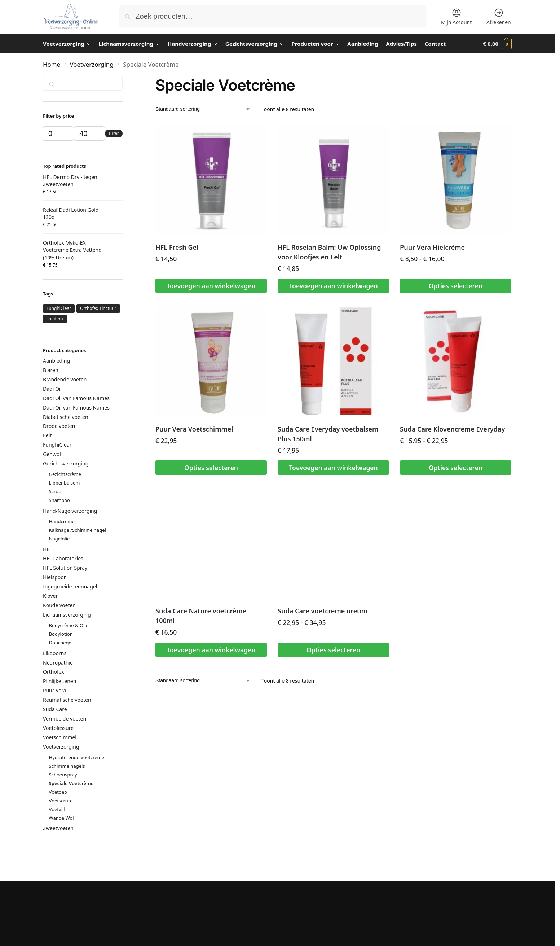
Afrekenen (499, 17)
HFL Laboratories (63, 558)
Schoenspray (63, 775)
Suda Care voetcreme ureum (323, 611)
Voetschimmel (60, 737)
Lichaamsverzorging (67, 615)
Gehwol (52, 454)
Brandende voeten (65, 379)
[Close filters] (125, 82)
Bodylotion (61, 634)
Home (52, 64)
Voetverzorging (92, 64)
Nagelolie (59, 539)
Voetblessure (58, 728)
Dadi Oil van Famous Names (76, 398)
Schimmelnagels (67, 766)
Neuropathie (58, 663)
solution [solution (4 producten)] (55, 319)
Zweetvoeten (58, 828)
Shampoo (59, 500)
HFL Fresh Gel (177, 247)
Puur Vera (55, 690)
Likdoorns (55, 653)
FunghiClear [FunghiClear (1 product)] (59, 308)
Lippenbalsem (65, 483)
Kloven (51, 596)
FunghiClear (57, 445)
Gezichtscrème (65, 474)
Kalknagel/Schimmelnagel (78, 530)
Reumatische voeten (67, 700)
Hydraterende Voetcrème (77, 757)
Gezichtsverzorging (66, 463)
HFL (47, 549)
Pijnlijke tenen (59, 681)
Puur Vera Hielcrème (432, 247)
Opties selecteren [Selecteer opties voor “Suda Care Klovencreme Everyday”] (456, 468)
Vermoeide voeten (65, 719)
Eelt (47, 435)
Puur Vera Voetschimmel (194, 429)
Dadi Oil (52, 389)
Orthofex (54, 672)
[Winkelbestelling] (203, 109)
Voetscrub (60, 801)
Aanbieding (56, 361)
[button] (497, 44)
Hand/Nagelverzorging (70, 511)
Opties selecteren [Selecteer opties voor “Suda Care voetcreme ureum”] (333, 650)
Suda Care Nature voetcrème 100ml (201, 616)
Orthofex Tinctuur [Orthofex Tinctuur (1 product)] (98, 308)
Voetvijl (57, 809)
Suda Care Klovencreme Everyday (452, 429)
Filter (114, 133)
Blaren (51, 370)
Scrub (55, 491)
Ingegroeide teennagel (70, 586)
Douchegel (61, 643)
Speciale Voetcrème (71, 783)
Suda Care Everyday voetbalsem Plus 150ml (328, 434)
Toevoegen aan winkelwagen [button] (211, 286)
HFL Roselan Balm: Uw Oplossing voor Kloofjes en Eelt (329, 252)
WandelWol (61, 818)
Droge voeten (59, 426)
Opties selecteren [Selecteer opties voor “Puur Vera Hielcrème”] (456, 286)
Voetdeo (58, 792)
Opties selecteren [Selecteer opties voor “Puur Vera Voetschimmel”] (211, 468)
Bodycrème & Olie (69, 625)
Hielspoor (54, 577)
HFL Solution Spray (65, 568)
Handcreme (62, 521)
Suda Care (55, 709)
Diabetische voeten (66, 417)
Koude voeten (59, 605)
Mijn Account (456, 17)
